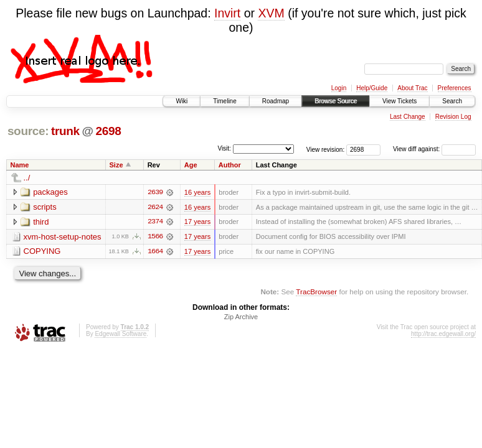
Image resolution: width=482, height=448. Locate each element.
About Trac (412, 88)
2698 (108, 131)
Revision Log (453, 117)
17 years (197, 222)
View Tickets (399, 101)
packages (50, 192)
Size (116, 165)
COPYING (42, 252)
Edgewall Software (120, 334)
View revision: (326, 149)
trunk (65, 131)
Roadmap (276, 101)
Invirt (227, 13)
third (41, 222)
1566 (155, 237)
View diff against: (434, 149)
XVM (271, 13)
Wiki (182, 101)
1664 (155, 252)
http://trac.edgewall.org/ (443, 334)
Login (339, 88)
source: (28, 131)
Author (230, 165)
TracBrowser (316, 292)
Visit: (224, 148)
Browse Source (336, 101)
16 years (197, 192)
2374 (155, 222)
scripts (45, 207)
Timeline (224, 101)
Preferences (455, 88)
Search (452, 101)
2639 (155, 192)
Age (191, 165)
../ (27, 178)
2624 (155, 207)
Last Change (408, 117)
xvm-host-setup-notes (63, 237)
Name (20, 165)
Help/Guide (372, 88)
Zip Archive (241, 317)
